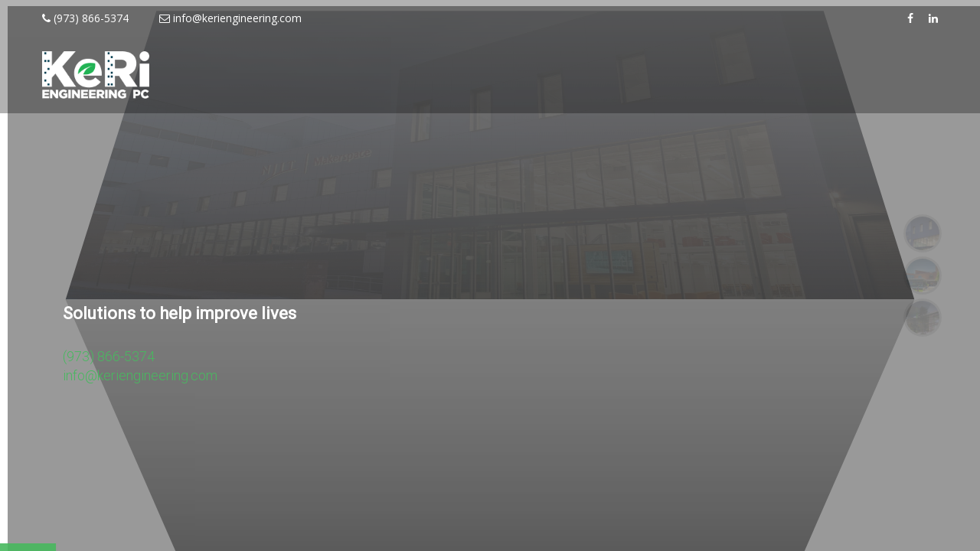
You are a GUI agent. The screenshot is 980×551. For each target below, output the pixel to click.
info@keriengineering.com (230, 18)
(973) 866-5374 (85, 18)
